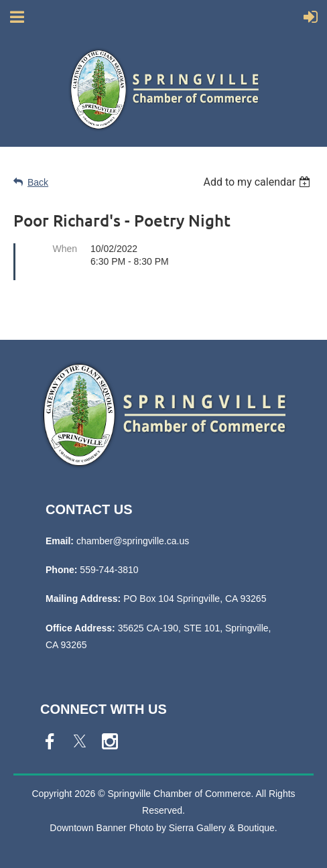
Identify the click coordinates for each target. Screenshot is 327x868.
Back (38, 182)
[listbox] (258, 182)
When (65, 249)
